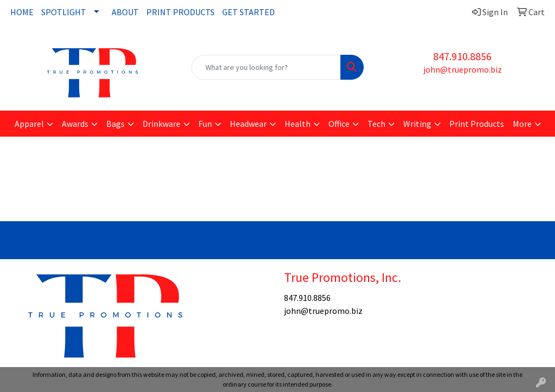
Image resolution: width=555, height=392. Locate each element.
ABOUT (125, 12)
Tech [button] (376, 124)
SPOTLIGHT (64, 12)
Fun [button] (205, 124)
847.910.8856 (462, 56)
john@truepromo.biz (463, 69)
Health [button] (298, 124)
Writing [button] (417, 124)
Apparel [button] (29, 124)
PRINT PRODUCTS (180, 12)
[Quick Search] (266, 67)
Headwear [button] (248, 124)
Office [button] (339, 124)
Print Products (477, 124)
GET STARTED (249, 12)
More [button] (522, 124)
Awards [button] (75, 124)
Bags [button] (115, 124)
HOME (22, 12)
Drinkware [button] (162, 124)
